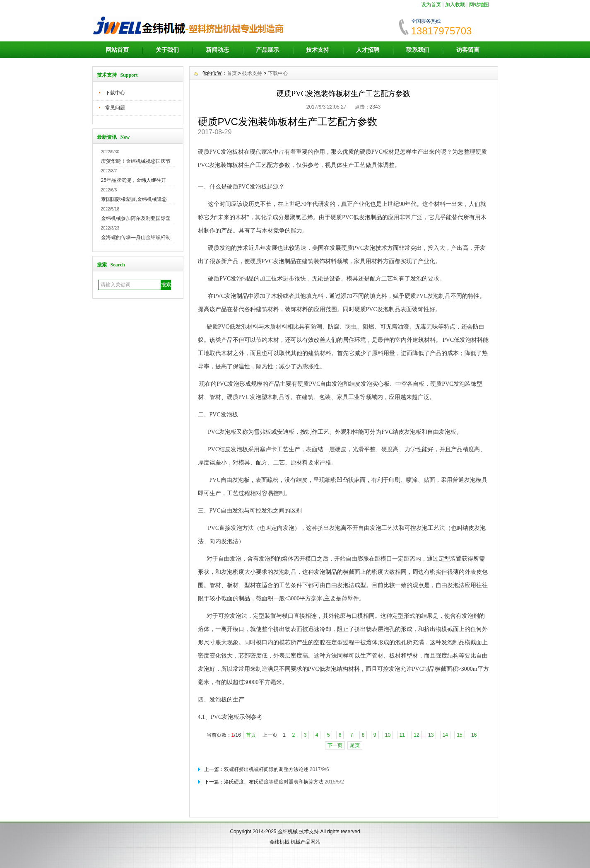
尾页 (355, 745)
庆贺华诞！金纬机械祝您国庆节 (136, 161)
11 (402, 735)
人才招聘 (368, 50)
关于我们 (167, 50)
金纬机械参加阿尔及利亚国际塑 (136, 218)
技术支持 (318, 50)
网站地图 (479, 5)
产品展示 (267, 50)
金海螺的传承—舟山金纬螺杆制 (136, 237)
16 (474, 735)
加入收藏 (455, 5)
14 (445, 735)
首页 (232, 73)
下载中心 (115, 93)
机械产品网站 (306, 842)
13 (431, 735)
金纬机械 (288, 832)
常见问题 (115, 108)
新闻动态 (217, 50)
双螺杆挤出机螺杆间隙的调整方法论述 (266, 769)
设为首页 (431, 5)
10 (388, 735)
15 (459, 735)
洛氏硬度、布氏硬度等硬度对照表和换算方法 (274, 782)
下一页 (335, 745)
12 (416, 735)
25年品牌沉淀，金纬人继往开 (134, 180)
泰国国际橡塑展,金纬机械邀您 (134, 199)
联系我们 (418, 50)
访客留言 (468, 50)
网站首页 (117, 50)
